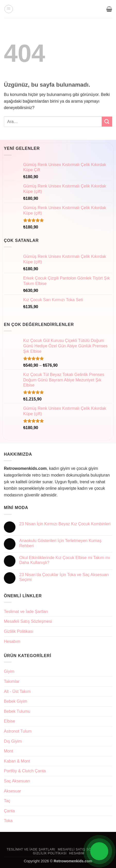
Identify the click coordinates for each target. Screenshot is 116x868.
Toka (8, 821)
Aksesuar (13, 791)
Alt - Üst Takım (17, 691)
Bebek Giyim (16, 701)
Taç (7, 801)
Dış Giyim (13, 741)
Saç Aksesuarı (17, 781)
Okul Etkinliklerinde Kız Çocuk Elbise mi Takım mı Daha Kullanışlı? (65, 560)
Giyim (9, 671)
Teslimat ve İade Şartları (26, 612)
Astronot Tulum (18, 731)
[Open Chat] (99, 851)
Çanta (9, 811)
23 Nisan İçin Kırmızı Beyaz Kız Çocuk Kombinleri (65, 524)
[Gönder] (107, 122)
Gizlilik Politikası (19, 631)
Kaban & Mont (17, 761)
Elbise (10, 721)
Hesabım (12, 641)
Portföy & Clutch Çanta (25, 771)
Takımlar (12, 681)
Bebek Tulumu (17, 711)
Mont (9, 751)
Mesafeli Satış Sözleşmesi (28, 621)
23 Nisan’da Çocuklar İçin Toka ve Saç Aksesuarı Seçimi (64, 577)
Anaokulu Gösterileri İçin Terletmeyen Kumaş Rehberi (60, 543)
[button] (9, 9)
